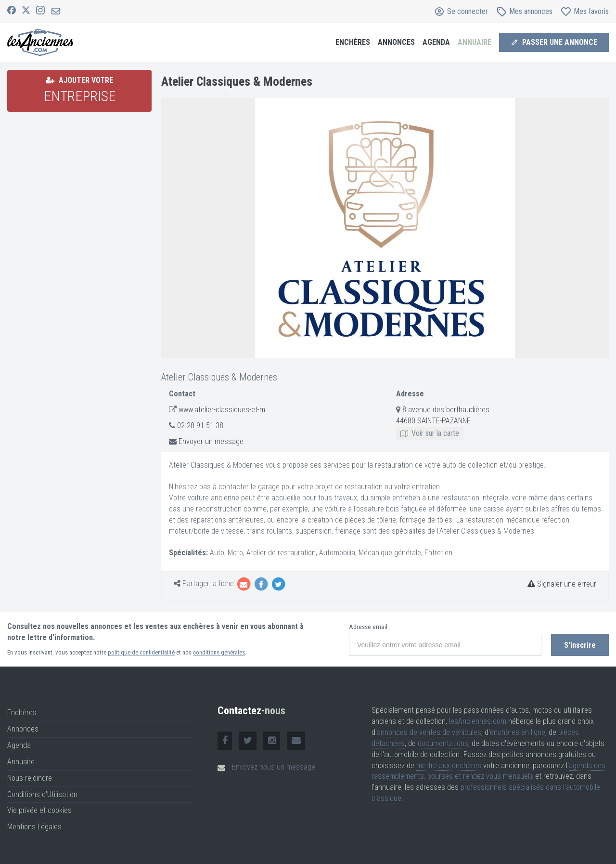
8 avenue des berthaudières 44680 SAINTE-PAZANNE (443, 421)
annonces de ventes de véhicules (429, 732)
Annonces (396, 42)
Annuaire (475, 42)
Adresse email (368, 627)
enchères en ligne (518, 732)
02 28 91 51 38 (200, 425)
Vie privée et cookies (39, 810)
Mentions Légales (34, 827)
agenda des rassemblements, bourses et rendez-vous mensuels (488, 771)
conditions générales (219, 652)
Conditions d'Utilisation (42, 794)
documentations (443, 743)
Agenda (436, 42)
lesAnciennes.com (478, 721)
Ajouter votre (80, 90)
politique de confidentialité (141, 652)
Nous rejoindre (30, 778)
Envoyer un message (211, 441)
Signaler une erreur (562, 584)
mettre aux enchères (449, 766)
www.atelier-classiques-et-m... (225, 410)
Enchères (353, 42)
